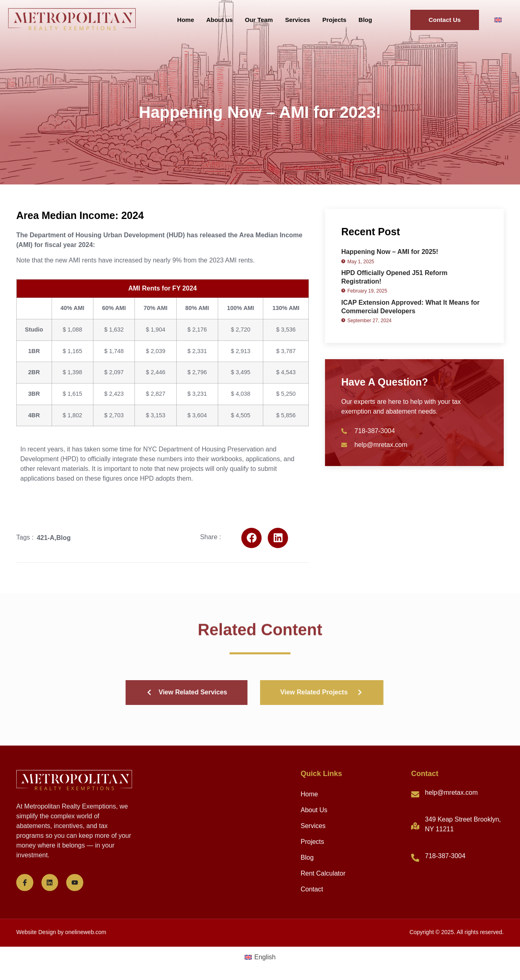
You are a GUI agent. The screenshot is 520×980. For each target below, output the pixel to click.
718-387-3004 (445, 856)
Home (186, 20)
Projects (334, 20)
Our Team (259, 20)
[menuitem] (498, 20)
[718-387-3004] (415, 858)
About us (220, 20)
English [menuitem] (265, 957)
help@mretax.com (451, 792)
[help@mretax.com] (415, 794)
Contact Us (445, 20)
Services (298, 20)
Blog (365, 20)
